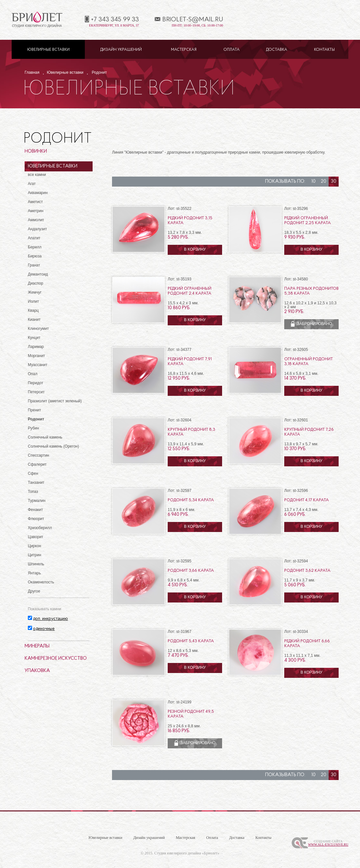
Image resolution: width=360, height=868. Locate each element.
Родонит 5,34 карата (191, 500)
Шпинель (36, 564)
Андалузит (37, 229)
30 (334, 182)
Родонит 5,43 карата (191, 641)
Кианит (34, 320)
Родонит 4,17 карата (307, 500)
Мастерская (184, 50)
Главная (32, 72)
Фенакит (35, 510)
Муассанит (38, 365)
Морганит (36, 356)
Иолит (33, 301)
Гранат (34, 265)
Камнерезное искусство (56, 659)
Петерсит (36, 392)
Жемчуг (35, 292)
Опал (33, 374)
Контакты (324, 50)
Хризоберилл (40, 528)
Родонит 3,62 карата (307, 571)
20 (324, 182)
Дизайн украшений (121, 50)
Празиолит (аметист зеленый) (55, 401)
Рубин (33, 428)
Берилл (35, 247)
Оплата (231, 50)
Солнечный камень (45, 437)
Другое (34, 591)
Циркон (34, 546)
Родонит (99, 72)
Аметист (35, 202)
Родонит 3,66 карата (191, 571)
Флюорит (36, 519)
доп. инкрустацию (51, 619)
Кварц (33, 310)
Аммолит (36, 220)
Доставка (277, 50)
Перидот (36, 383)
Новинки (36, 152)
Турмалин (37, 501)
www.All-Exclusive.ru (328, 845)
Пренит (34, 410)
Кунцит (34, 338)
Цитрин (34, 555)
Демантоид (38, 274)
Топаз (33, 492)
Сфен (33, 473)
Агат (32, 184)
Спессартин (39, 455)
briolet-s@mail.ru (193, 20)
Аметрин (36, 211)
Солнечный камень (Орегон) (53, 446)
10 (314, 182)
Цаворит (36, 537)
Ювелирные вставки (48, 50)
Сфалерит (37, 464)
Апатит (34, 238)
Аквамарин (38, 193)
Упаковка (37, 671)
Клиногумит (38, 329)
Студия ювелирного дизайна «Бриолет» (187, 853)
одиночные (44, 629)
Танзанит (36, 483)
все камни (37, 175)
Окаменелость (41, 582)
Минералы (37, 646)
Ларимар (36, 347)
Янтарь (34, 573)
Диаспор (35, 283)
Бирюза (35, 256)
